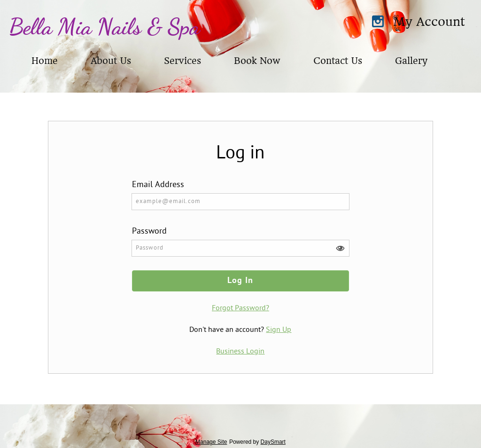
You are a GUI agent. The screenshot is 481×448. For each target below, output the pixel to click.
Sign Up (279, 330)
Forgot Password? (240, 308)
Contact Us (338, 61)
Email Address (158, 185)
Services (182, 61)
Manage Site (211, 442)
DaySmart (273, 442)
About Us (111, 61)
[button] (340, 248)
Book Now (257, 61)
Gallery (411, 61)
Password (149, 232)
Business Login (240, 352)
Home (45, 61)
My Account (429, 22)
